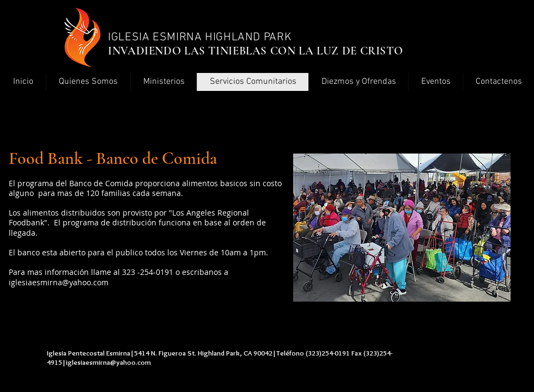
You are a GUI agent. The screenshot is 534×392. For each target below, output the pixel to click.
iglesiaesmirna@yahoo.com (59, 282)
